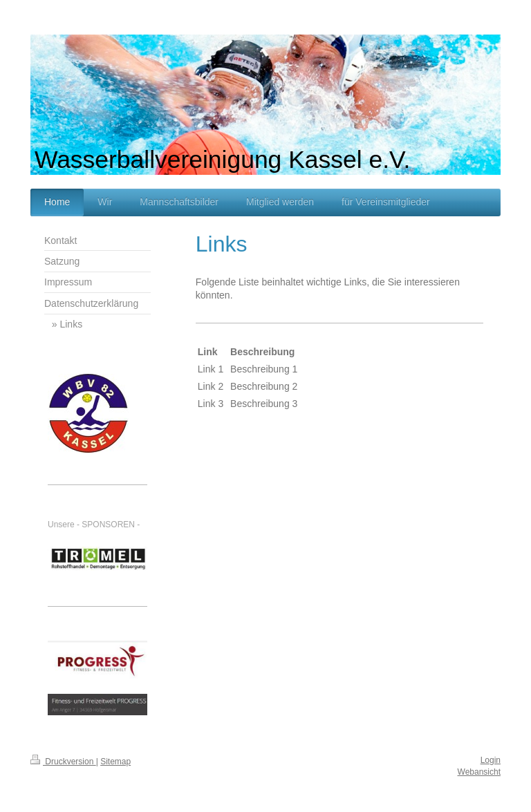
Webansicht (479, 772)
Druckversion (63, 762)
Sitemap (115, 762)
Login (491, 760)
